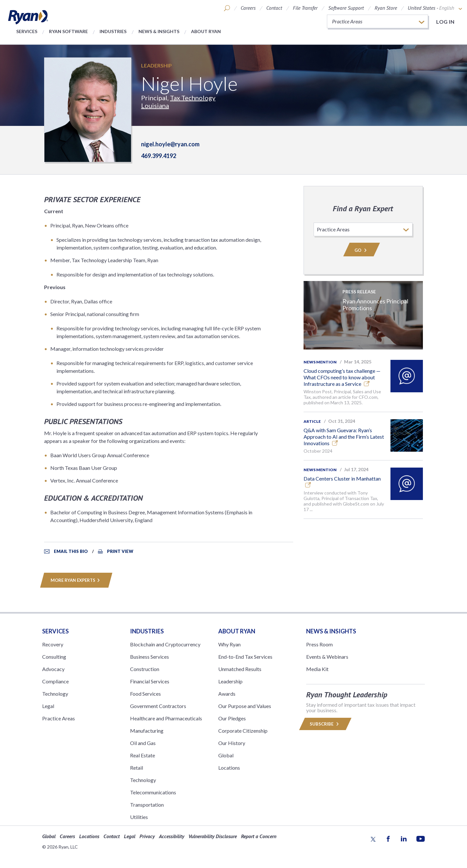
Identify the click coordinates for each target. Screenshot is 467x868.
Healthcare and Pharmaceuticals (166, 718)
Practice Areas (59, 718)
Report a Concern (259, 836)
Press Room (319, 644)
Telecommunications (153, 792)
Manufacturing (147, 731)
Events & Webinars (327, 657)
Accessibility (172, 836)
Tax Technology (193, 98)
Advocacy (53, 669)
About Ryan (206, 31)
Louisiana (155, 105)
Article (312, 421)
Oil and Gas (143, 743)
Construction (145, 669)
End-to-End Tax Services (245, 657)
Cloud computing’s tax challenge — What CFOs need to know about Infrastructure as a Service (342, 377)
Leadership (156, 65)
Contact (274, 8)
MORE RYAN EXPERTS (76, 580)
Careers (248, 8)
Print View (120, 551)
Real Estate (143, 755)
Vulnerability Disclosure (213, 836)
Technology (55, 694)
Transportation (147, 805)
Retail (137, 768)
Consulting (54, 657)
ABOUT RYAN (237, 631)
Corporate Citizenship (243, 731)
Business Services (150, 657)
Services (27, 31)
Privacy (147, 836)
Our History (232, 743)
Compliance (55, 681)
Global (226, 755)
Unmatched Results (240, 669)
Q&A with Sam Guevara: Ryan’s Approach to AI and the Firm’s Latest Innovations (344, 437)
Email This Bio (71, 551)
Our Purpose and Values (245, 706)
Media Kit (317, 669)
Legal (48, 706)
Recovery (53, 644)
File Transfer (305, 8)
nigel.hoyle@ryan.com (170, 144)
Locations (229, 768)
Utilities (139, 817)
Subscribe (325, 724)
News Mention (320, 362)
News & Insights (159, 31)
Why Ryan (229, 644)
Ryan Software (68, 31)
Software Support (346, 8)
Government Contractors (158, 706)
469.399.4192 (159, 156)
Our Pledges (232, 718)
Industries (113, 31)
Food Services (145, 694)
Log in (445, 22)
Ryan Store (386, 8)
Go (362, 250)
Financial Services (150, 681)
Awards (227, 694)
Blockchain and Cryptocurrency (165, 644)
